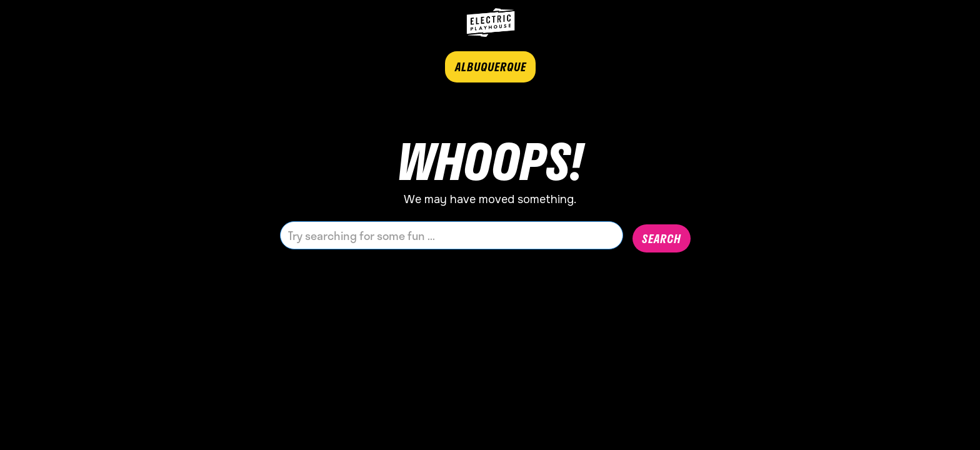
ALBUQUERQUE (491, 67)
